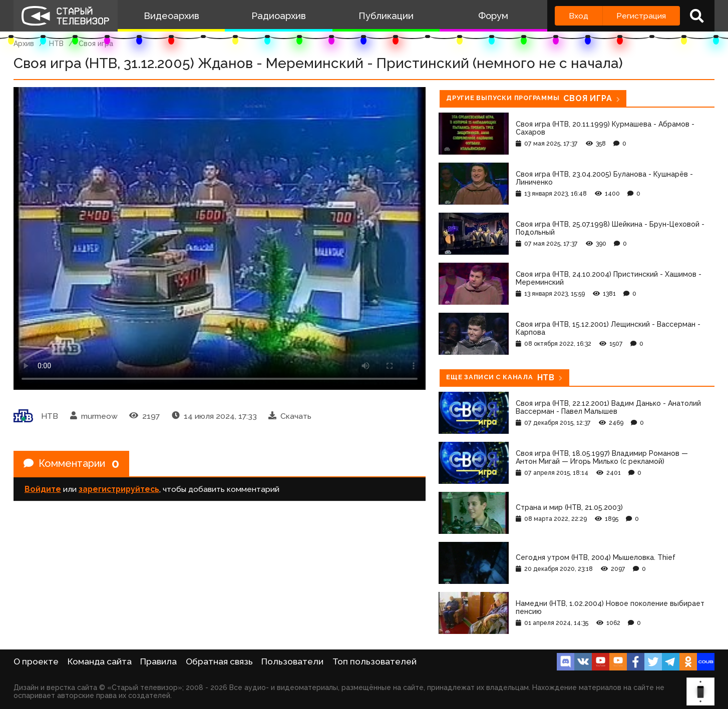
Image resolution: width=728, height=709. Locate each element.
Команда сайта (100, 661)
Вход (579, 16)
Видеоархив (171, 16)
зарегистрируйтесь (119, 489)
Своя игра (96, 44)
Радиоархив (279, 16)
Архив (24, 44)
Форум (493, 16)
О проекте (36, 661)
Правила (158, 661)
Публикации (386, 16)
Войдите (43, 489)
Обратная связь (219, 661)
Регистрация (641, 16)
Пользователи (292, 661)
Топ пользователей (375, 661)
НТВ (56, 44)
